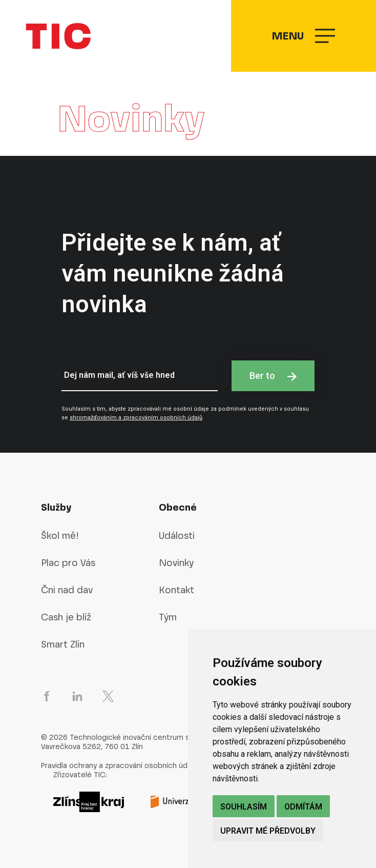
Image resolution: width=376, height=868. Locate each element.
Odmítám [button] (303, 807)
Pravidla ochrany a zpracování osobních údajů (119, 765)
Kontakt (176, 590)
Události (177, 536)
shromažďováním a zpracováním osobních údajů (136, 418)
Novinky (176, 563)
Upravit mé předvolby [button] (268, 831)
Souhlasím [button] (244, 807)
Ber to (273, 376)
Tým (168, 617)
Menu (304, 36)
